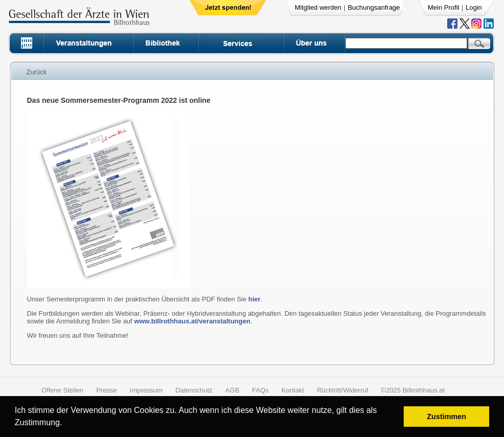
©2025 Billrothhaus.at (413, 390)
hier (254, 299)
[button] (66, 424)
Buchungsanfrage (374, 7)
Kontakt (293, 390)
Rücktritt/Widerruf (342, 390)
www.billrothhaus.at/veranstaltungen (192, 321)
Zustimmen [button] (446, 417)
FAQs (261, 390)
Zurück (37, 72)
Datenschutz (194, 390)
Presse (106, 390)
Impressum (146, 390)
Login (474, 7)
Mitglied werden (318, 7)
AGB (232, 390)
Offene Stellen (62, 390)
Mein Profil (443, 7)
